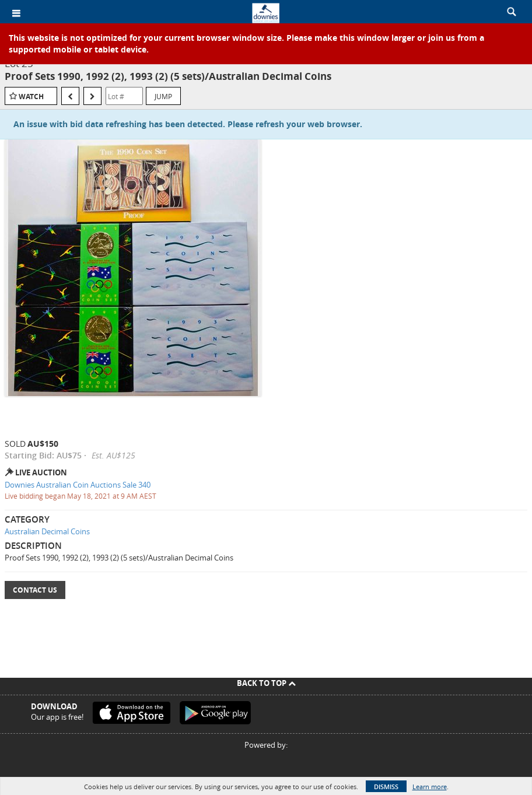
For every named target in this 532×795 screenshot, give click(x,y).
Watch (31, 97)
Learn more (430, 787)
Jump (163, 96)
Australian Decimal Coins (47, 531)
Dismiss (386, 787)
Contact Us (35, 590)
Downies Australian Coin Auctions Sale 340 (78, 485)
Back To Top (266, 683)
